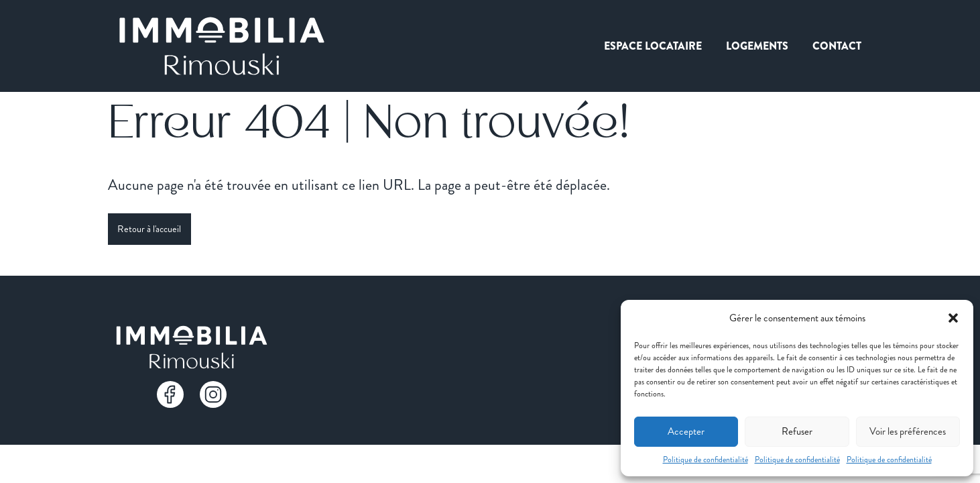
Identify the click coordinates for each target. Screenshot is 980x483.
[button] (953, 318)
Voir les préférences (908, 431)
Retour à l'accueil (149, 229)
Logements (757, 46)
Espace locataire (653, 46)
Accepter (686, 431)
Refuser (797, 431)
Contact (837, 46)
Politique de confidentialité (706, 460)
